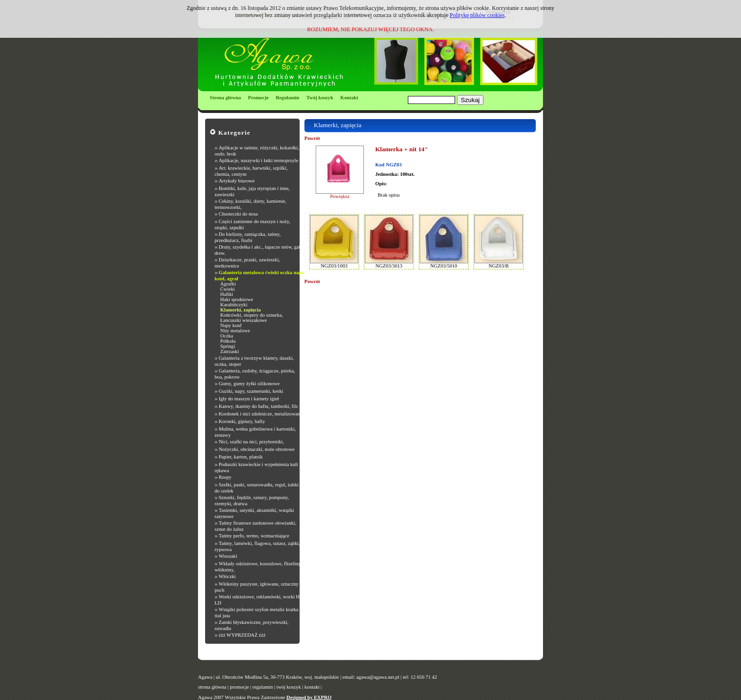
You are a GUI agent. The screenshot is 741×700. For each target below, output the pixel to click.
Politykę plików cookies (477, 15)
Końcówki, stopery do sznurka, (252, 315)
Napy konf (231, 325)
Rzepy (225, 477)
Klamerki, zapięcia (241, 310)
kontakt (312, 687)
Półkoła (228, 341)
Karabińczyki (234, 305)
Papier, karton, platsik (241, 457)
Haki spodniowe (237, 299)
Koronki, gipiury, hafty (242, 421)
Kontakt (349, 98)
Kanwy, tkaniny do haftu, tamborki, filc (259, 406)
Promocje (258, 98)
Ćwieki (228, 289)
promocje (240, 687)
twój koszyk (289, 687)
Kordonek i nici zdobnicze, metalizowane (261, 414)
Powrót (312, 138)
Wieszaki (228, 556)
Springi (228, 346)
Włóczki (227, 576)
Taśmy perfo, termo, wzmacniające (254, 536)
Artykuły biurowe (237, 181)
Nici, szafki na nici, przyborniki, (251, 442)
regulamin (263, 687)
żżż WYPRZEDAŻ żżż (242, 635)
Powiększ (340, 196)
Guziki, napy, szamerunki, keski (251, 391)
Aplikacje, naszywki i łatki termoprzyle (258, 160)
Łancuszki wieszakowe (244, 320)
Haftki (227, 294)
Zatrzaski (230, 351)
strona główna (212, 687)
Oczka (227, 336)
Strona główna (225, 98)
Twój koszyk (320, 98)
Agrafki (228, 284)
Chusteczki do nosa (238, 214)
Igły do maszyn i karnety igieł (249, 399)
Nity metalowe (235, 331)
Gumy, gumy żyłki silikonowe (249, 384)
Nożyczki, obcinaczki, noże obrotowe (257, 449)
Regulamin (287, 98)
